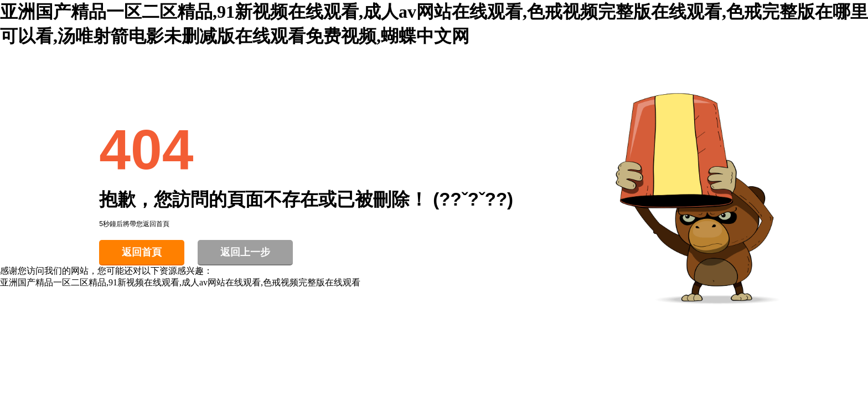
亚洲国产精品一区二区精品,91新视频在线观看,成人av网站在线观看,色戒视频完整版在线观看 (180, 282)
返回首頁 (142, 252)
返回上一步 (245, 252)
